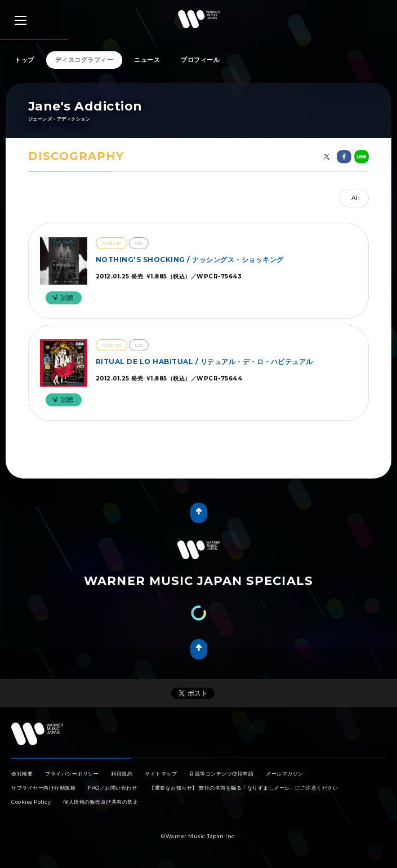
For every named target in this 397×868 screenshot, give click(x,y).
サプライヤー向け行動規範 (43, 788)
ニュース (147, 60)
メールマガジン (285, 774)
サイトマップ (161, 774)
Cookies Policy (31, 802)
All (356, 198)
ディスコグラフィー (84, 60)
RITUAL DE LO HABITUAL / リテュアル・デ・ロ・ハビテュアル (204, 362)
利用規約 (122, 774)
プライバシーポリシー (72, 774)
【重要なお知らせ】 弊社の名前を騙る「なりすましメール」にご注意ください (244, 788)
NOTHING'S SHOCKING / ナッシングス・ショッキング (190, 260)
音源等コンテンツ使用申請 (221, 774)
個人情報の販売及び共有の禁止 (101, 802)
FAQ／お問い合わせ (112, 788)
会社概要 (22, 774)
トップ (24, 60)
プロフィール (200, 60)
